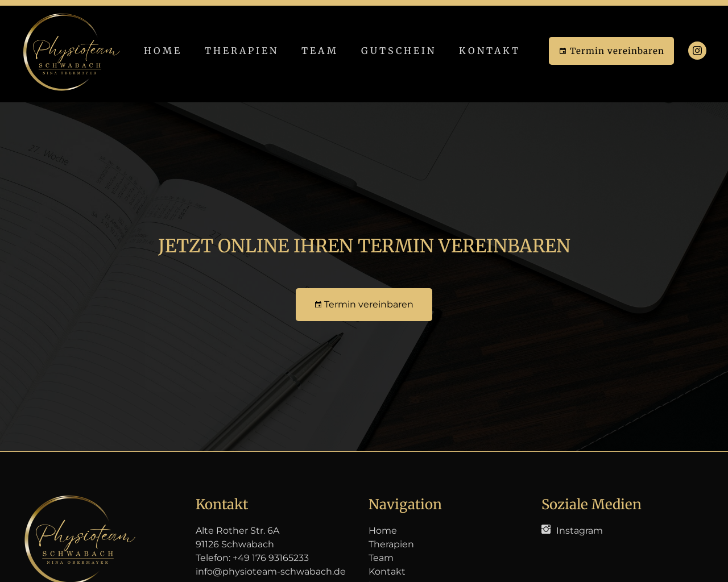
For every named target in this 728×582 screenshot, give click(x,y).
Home (163, 51)
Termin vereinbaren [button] (364, 304)
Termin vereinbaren (611, 51)
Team (320, 51)
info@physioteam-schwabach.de (271, 571)
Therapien (242, 51)
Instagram (580, 531)
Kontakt (490, 51)
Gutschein (399, 51)
